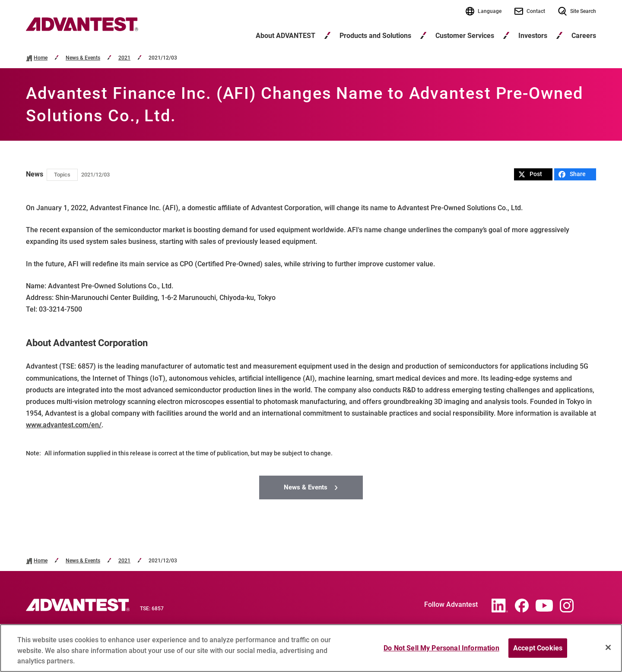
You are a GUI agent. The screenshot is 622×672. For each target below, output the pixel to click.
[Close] (608, 647)
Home (41, 58)
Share (572, 174)
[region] (311, 648)
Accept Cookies (538, 648)
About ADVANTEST (286, 36)
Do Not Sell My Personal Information (441, 648)
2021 (124, 58)
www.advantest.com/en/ (64, 425)
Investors (533, 36)
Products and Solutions (375, 36)
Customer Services (465, 36)
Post (530, 174)
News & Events (83, 58)
